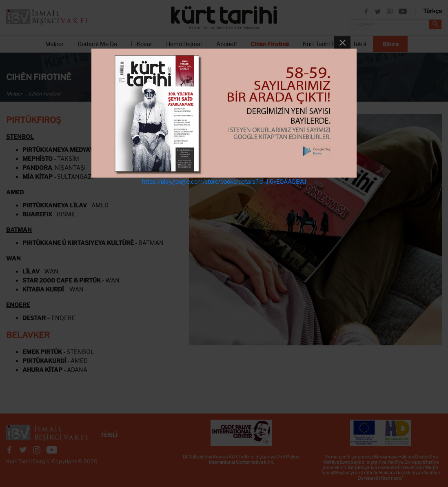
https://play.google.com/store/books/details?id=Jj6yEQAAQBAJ (224, 181)
